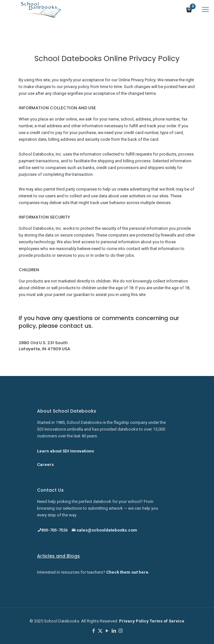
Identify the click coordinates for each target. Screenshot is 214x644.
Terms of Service (167, 621)
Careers (45, 465)
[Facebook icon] (93, 631)
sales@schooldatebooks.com (104, 530)
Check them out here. (128, 572)
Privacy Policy (134, 621)
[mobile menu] (205, 10)
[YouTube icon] (107, 631)
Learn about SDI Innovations (65, 451)
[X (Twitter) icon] (100, 631)
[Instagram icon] (121, 631)
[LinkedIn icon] (114, 631)
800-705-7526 (52, 530)
